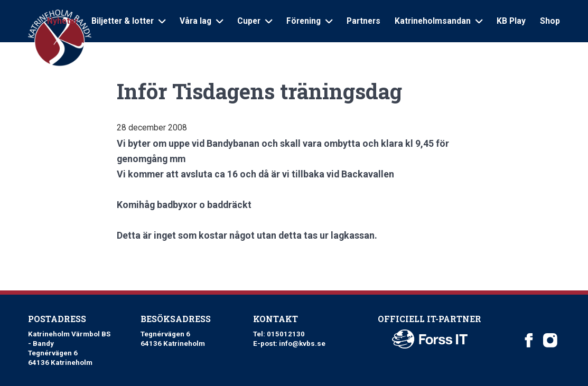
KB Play (511, 21)
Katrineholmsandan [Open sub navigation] (438, 21)
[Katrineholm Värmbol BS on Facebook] (529, 341)
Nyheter (62, 21)
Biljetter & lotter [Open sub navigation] (128, 21)
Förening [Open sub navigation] (309, 21)
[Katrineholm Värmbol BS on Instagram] (550, 341)
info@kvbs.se (302, 343)
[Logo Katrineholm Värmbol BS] (60, 38)
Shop (550, 21)
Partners (363, 21)
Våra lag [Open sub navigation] (201, 21)
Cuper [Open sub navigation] (255, 21)
